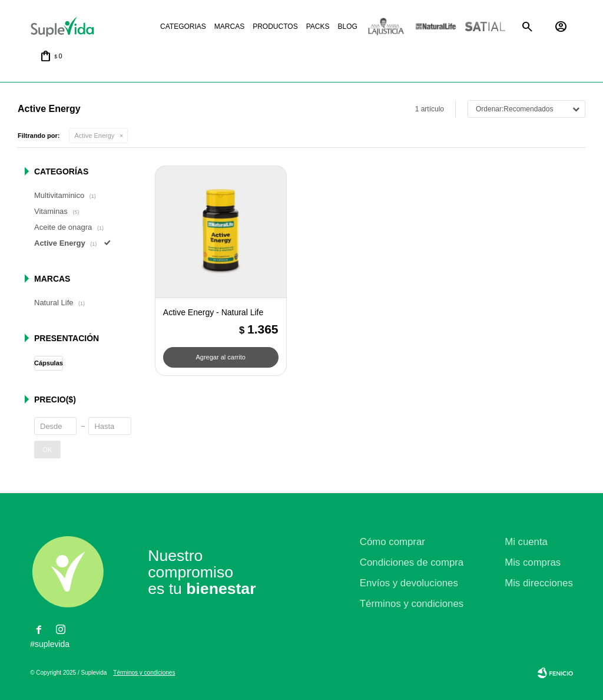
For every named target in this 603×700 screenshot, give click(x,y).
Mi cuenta (526, 542)
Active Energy (95, 136)
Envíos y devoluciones (409, 583)
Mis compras (533, 562)
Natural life (436, 27)
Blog (347, 27)
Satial (485, 27)
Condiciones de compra (412, 562)
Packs (318, 27)
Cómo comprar (392, 542)
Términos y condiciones (412, 604)
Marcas (229, 27)
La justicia (386, 27)
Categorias (183, 27)
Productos (275, 27)
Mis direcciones (539, 583)
